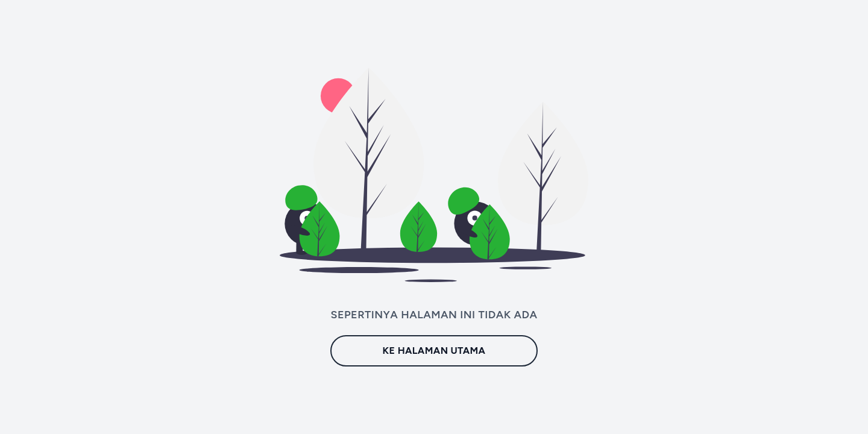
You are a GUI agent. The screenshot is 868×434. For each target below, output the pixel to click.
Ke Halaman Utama (434, 351)
